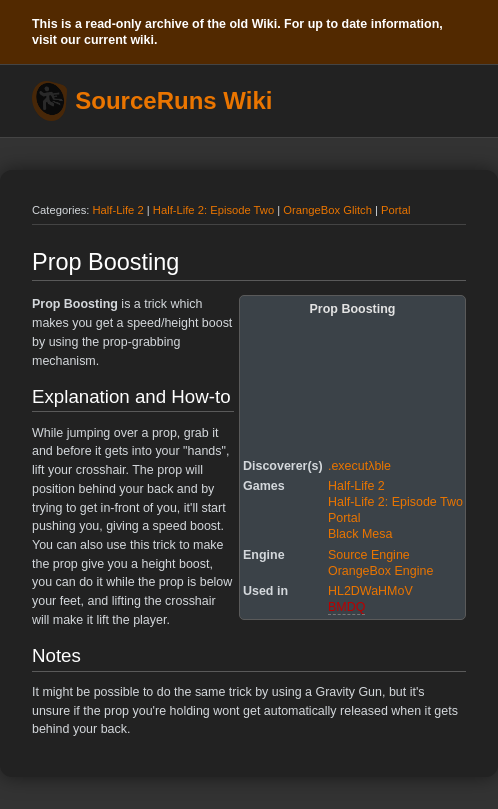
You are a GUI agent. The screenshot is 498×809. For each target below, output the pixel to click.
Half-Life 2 (118, 210)
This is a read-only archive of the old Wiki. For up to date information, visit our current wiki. (237, 32)
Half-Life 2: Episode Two (213, 210)
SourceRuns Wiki (173, 101)
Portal (395, 210)
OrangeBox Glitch (327, 210)
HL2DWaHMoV (370, 591)
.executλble (359, 466)
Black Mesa (360, 534)
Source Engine (369, 555)
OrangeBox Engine (380, 571)
